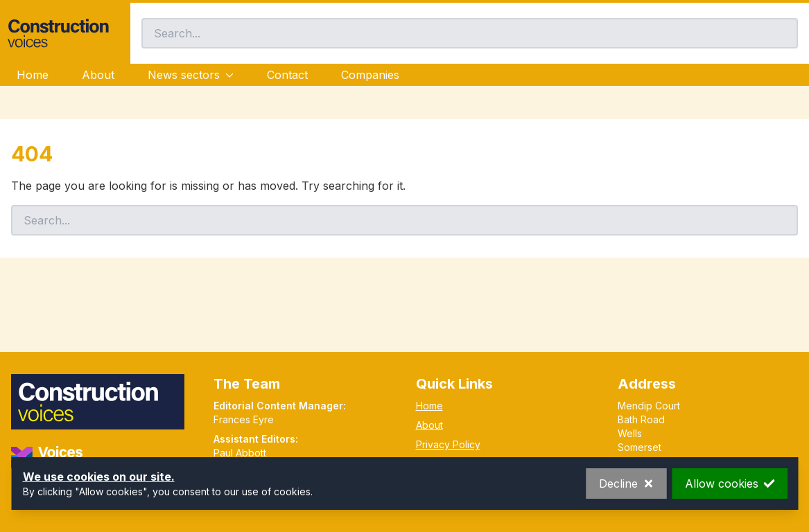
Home (33, 75)
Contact (287, 75)
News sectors (191, 75)
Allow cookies (729, 484)
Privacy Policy (448, 444)
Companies (370, 75)
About (98, 75)
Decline (626, 484)
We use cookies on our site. (98, 477)
